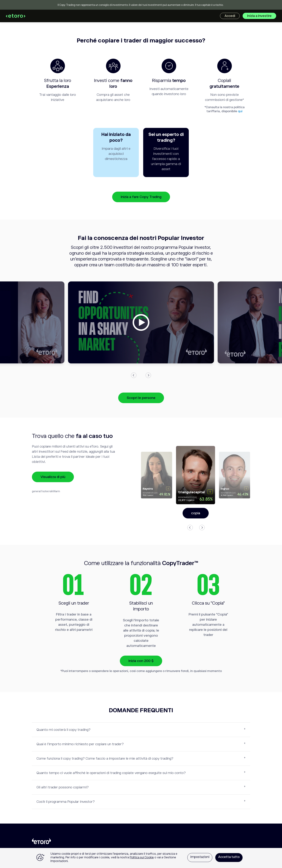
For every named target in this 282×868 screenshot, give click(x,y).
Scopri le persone (141, 398)
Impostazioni (200, 857)
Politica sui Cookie (142, 857)
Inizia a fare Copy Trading (141, 197)
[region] (141, 858)
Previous (134, 375)
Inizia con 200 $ (141, 661)
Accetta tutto (229, 857)
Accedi (230, 16)
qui (240, 111)
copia (196, 513)
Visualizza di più (53, 477)
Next (148, 375)
